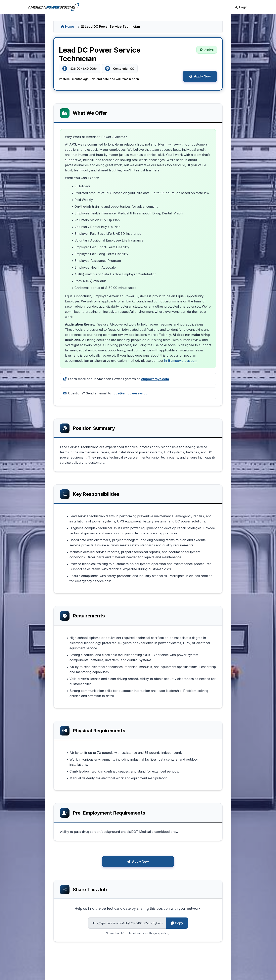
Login (241, 7)
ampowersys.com (155, 379)
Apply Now (200, 76)
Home (67, 26)
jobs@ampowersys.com (132, 393)
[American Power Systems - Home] (54, 7)
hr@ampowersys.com (181, 361)
